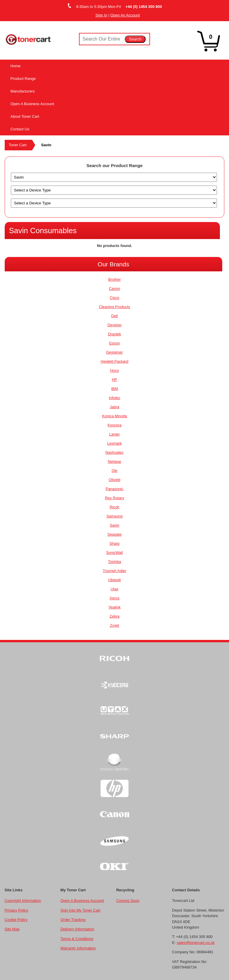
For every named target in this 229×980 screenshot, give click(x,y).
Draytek (115, 334)
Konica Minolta (115, 416)
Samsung (115, 516)
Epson (115, 343)
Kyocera (114, 425)
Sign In (101, 15)
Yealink (114, 607)
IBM (114, 389)
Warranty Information (78, 948)
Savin (114, 525)
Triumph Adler (114, 571)
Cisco (114, 298)
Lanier (114, 434)
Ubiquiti (114, 580)
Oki (114, 471)
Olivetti (114, 480)
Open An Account (125, 15)
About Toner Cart (25, 116)
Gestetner (115, 352)
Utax (115, 589)
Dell (114, 316)
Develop (114, 325)
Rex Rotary (115, 498)
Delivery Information (77, 929)
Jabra (114, 407)
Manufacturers (23, 91)
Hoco (114, 370)
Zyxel (115, 625)
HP (114, 380)
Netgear (114, 462)
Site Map (12, 929)
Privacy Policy (17, 910)
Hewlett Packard (114, 361)
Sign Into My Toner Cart (80, 910)
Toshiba (115, 562)
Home (16, 66)
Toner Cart (18, 145)
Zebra (114, 616)
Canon (114, 289)
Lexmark (114, 443)
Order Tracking (73, 920)
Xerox (114, 598)
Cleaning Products (114, 307)
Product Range (23, 79)
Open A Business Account (32, 104)
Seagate (114, 534)
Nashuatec (114, 452)
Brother (114, 279)
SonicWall (114, 553)
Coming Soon (128, 901)
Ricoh (114, 507)
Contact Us (20, 129)
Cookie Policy (16, 920)
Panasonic (115, 489)
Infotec (115, 398)
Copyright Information (23, 901)
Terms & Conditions (77, 939)
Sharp (115, 543)
